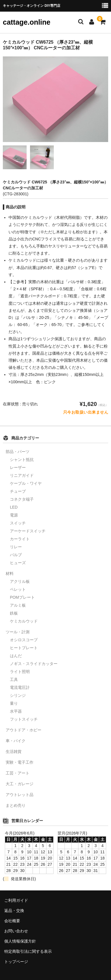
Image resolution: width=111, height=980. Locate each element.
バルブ (16, 555)
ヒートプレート (24, 648)
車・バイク (16, 741)
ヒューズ (18, 563)
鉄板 (14, 613)
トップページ (16, 962)
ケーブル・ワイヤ (26, 483)
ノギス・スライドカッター (34, 664)
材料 (10, 573)
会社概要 (12, 921)
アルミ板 (18, 605)
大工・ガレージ (20, 784)
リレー (16, 547)
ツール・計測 (18, 632)
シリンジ (18, 695)
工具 (14, 680)
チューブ (18, 491)
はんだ (16, 656)
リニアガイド (22, 475)
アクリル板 (20, 581)
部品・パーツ (18, 452)
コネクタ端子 (22, 499)
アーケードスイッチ (28, 531)
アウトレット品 (20, 795)
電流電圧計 (20, 687)
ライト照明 (20, 672)
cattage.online (27, 22)
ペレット (18, 589)
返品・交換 (14, 911)
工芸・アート (18, 773)
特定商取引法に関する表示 (28, 951)
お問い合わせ (16, 931)
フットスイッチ (24, 719)
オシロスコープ (24, 640)
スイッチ (18, 523)
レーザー (18, 467)
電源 (14, 515)
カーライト (20, 539)
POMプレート (22, 597)
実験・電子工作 (20, 762)
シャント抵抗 (22, 460)
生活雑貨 (14, 752)
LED (14, 507)
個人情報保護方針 (20, 941)
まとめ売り (16, 805)
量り (14, 703)
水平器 (16, 711)
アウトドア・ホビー (24, 730)
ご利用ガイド (16, 900)
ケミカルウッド (24, 621)
